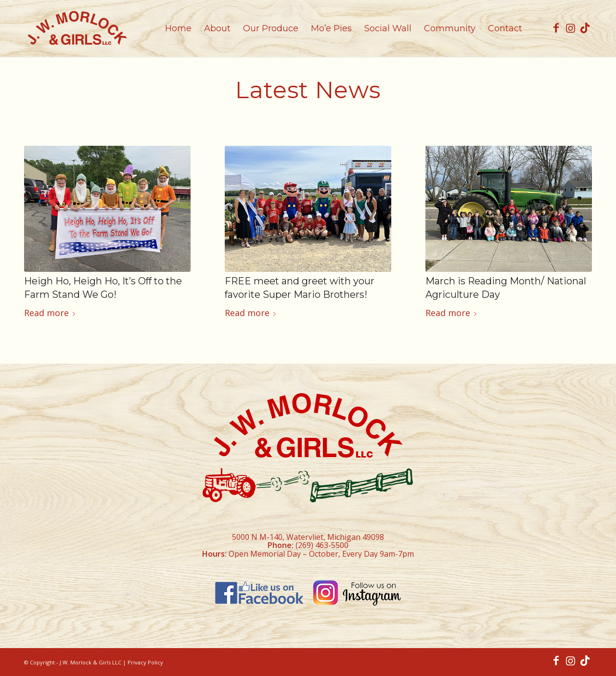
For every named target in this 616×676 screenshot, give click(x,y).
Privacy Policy (145, 662)
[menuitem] (178, 28)
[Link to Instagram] (570, 28)
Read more (51, 313)
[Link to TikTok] (585, 28)
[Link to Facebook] (556, 28)
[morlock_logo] (77, 28)
